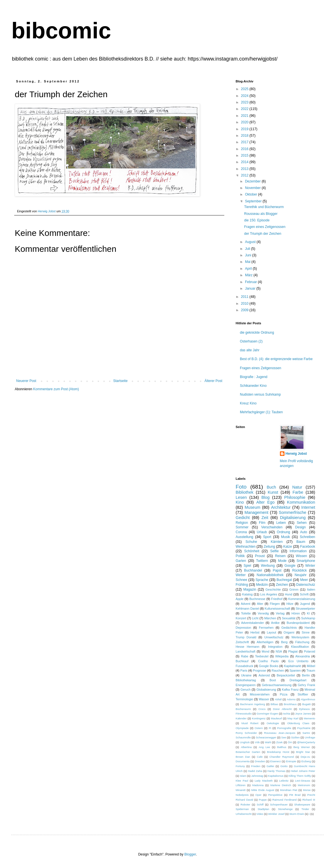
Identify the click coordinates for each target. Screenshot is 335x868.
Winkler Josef (277, 814)
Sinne (306, 632)
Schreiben (307, 537)
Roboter (245, 804)
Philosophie (295, 497)
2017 (245, 142)
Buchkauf (242, 661)
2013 (245, 169)
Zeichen (282, 585)
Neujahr (301, 575)
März (249, 275)
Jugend (305, 604)
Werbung (268, 566)
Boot (273, 680)
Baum (301, 542)
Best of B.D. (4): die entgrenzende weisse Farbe (276, 359)
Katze (288, 547)
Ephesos (304, 709)
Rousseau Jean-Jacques (280, 733)
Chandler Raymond (282, 757)
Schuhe (251, 542)
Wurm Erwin (297, 814)
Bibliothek (244, 492)
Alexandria (302, 656)
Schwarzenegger (266, 737)
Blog (266, 497)
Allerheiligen (265, 642)
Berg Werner (301, 747)
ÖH (290, 742)
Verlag (280, 613)
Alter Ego (265, 502)
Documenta (243, 761)
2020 (245, 122)
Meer (304, 580)
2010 (245, 304)
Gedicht (243, 518)
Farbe (298, 492)
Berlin (306, 675)
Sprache (262, 580)
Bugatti (306, 704)
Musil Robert (250, 723)
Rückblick (299, 570)
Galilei (270, 766)
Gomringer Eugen (267, 714)
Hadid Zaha (255, 771)
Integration (275, 647)
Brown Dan (243, 757)
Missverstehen (260, 694)
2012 (245, 175)
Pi (270, 728)
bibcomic (61, 31)
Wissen (301, 556)
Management (256, 512)
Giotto (284, 766)
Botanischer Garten (248, 752)
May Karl (293, 718)
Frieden (256, 766)
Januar (251, 288)
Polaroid (309, 651)
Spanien (295, 670)
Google (290, 566)
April (249, 269)
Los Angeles (269, 594)
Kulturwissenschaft (277, 609)
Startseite (121, 381)
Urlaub (262, 532)
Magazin (250, 589)
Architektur (281, 507)
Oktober (252, 194)
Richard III (309, 800)
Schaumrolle (243, 737)
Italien (311, 589)
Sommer (242, 527)
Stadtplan (263, 809)
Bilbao (274, 704)
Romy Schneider (246, 733)
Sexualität (289, 618)
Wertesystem (300, 637)
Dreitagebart (298, 680)
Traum (311, 670)
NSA (279, 651)
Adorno (291, 699)
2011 (245, 297)
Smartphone (306, 561)
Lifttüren (241, 785)
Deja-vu (305, 757)
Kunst (273, 492)
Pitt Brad (295, 795)
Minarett (241, 790)
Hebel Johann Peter (303, 771)
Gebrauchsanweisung (277, 685)
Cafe (260, 757)
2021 (245, 116)
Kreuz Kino (248, 403)
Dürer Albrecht (282, 709)
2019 (245, 129)
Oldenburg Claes (298, 723)
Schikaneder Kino (253, 386)
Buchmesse (257, 599)
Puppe (263, 800)
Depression (243, 628)
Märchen (270, 618)
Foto (241, 487)
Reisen (280, 556)
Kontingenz (259, 718)
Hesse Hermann (248, 647)
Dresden (260, 761)
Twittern (262, 561)
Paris (244, 670)
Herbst (255, 632)
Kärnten (277, 542)
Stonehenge (285, 809)
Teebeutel (262, 656)
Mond (266, 651)
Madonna (258, 785)
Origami (289, 632)
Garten (241, 561)
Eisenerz (276, 761)
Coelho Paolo (268, 661)
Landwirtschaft (246, 651)
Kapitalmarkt (292, 666)
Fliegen (275, 604)
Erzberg (306, 761)
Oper (258, 795)
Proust (260, 556)
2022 (245, 109)
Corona (241, 532)
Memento (309, 718)
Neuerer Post (26, 381)
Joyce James (303, 714)
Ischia (287, 714)
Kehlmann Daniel (247, 609)
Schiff (260, 804)
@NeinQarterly (306, 742)
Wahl (268, 742)
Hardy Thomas (276, 771)
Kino (240, 502)
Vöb (257, 742)
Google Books (269, 666)
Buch (271, 487)
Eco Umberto (299, 661)
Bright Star (303, 752)
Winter (310, 566)
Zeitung (269, 547)
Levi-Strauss (302, 781)
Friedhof (277, 599)
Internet (308, 507)
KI (308, 613)
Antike (275, 623)
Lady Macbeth (264, 781)
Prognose (259, 670)
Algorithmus (308, 699)
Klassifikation (300, 647)
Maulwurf (276, 718)
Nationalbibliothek (270, 575)
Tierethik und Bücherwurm (264, 207)
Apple (240, 599)
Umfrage (310, 737)
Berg (284, 642)
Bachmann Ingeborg (253, 704)
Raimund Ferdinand (284, 800)
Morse (307, 790)
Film (262, 523)
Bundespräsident (298, 623)
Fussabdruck (244, 666)
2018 (245, 136)
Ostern (259, 728)
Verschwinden (272, 527)
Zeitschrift (242, 642)
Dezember (253, 181)
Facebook (308, 547)
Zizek (279, 742)
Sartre (306, 733)
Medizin (262, 585)
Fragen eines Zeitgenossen (265, 227)
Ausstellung (244, 537)
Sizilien (295, 737)
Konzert (241, 618)
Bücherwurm (243, 709)
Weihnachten (246, 547)
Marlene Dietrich (281, 785)
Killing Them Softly (300, 776)
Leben (281, 523)
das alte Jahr (250, 350)
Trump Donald (246, 637)
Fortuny (240, 766)
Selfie (275, 551)
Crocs (262, 709)
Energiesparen (246, 685)
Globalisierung (266, 690)
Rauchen (278, 670)
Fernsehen (266, 628)
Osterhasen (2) (251, 341)
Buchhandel (253, 570)
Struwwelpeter (305, 609)
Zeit (265, 518)
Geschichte (273, 589)
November (253, 188)
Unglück (245, 742)
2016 (245, 149)
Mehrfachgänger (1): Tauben (261, 412)
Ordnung (283, 532)
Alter (260, 604)
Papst (277, 570)
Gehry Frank (306, 685)
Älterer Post (213, 381)
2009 (245, 310)
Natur (297, 487)
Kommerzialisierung (302, 599)
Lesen (241, 497)
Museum (253, 507)
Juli (248, 249)
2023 (245, 102)
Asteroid (264, 675)
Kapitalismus (276, 776)
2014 (245, 162)
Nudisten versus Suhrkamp (260, 394)
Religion (242, 523)
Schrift (304, 594)
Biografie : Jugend (254, 377)
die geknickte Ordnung (257, 333)
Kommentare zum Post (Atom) (56, 389)
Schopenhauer (279, 804)
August (251, 242)
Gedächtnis (289, 628)
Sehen (302, 523)
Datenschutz (306, 585)
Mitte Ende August (263, 790)
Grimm (294, 589)
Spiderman (242, 809)
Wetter (241, 575)
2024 (245, 96)
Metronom (304, 785)
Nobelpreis (242, 795)
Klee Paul (242, 781)
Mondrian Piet (289, 790)
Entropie (291, 761)
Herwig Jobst (296, 454)
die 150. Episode (257, 220)
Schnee (241, 580)
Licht (255, 618)
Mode (282, 561)
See (284, 737)
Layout (271, 632)
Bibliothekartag (246, 680)
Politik (240, 556)
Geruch (245, 690)
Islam (243, 776)
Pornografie (284, 728)
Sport (267, 537)
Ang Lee (264, 747)
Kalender (241, 718)
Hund (289, 594)
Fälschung (302, 642)
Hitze (290, 604)
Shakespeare (302, 804)
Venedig (263, 613)
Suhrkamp (308, 618)
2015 (245, 155)
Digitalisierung (293, 518)
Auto (304, 532)
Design (301, 527)
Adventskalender (252, 623)
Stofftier (303, 694)
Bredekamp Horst (278, 752)
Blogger (190, 854)
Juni (249, 255)
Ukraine (246, 675)
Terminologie (244, 699)
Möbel (311, 666)
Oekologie (273, 723)
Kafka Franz (290, 690)
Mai (248, 262)
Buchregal (284, 580)
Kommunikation (301, 502)
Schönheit (252, 551)
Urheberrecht (244, 814)
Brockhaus (290, 704)
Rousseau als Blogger (261, 214)
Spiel (247, 566)
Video (260, 814)
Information (298, 551)
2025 (245, 89)
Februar (251, 282)
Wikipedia (282, 656)
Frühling (242, 585)
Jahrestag (257, 776)
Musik (285, 537)
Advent (246, 604)
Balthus (282, 747)
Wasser (264, 699)
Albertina (246, 747)
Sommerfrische (293, 512)
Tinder (305, 809)
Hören (296, 613)
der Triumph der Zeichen (263, 234)
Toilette (246, 613)
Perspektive (275, 795)
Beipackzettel (286, 675)
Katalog (247, 594)
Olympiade (242, 728)
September (254, 201)
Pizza (284, 694)
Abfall (278, 699)
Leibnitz (284, 781)
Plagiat (293, 651)
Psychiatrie (304, 728)
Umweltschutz (274, 637)
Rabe (245, 656)
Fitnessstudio (244, 714)
